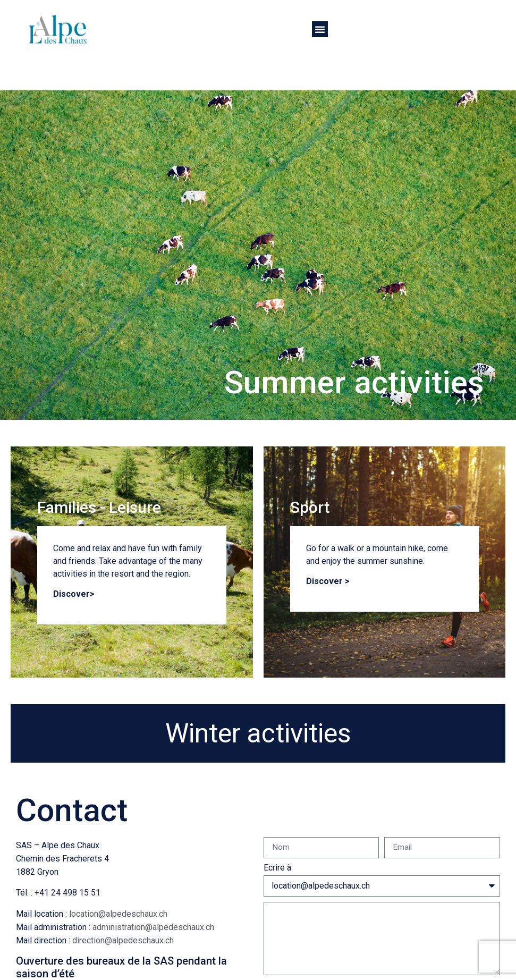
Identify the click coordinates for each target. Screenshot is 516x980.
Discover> (74, 594)
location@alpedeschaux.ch (118, 914)
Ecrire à (277, 868)
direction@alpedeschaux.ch (123, 940)
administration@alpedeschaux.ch (153, 927)
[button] (320, 29)
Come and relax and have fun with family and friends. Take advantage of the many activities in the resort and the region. (128, 561)
